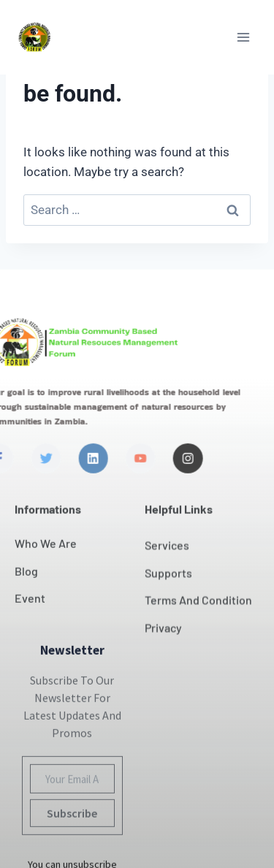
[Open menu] (243, 37)
